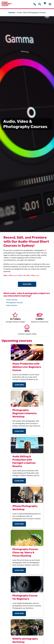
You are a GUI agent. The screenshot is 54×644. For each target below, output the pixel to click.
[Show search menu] (40, 4)
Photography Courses (15, 303)
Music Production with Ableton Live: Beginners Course (27, 367)
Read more (27, 284)
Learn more (20, 385)
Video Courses (12, 305)
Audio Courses (12, 300)
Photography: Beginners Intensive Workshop (25, 413)
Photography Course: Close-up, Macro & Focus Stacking (25, 552)
